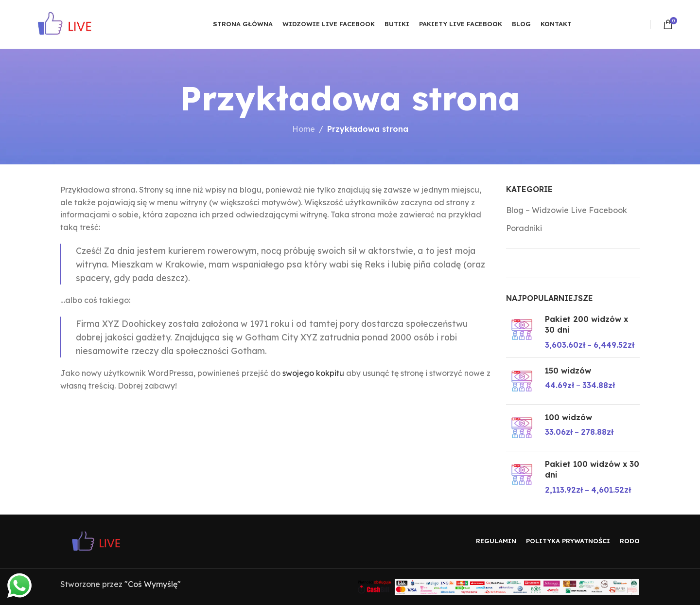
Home (304, 129)
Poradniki (524, 228)
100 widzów (569, 417)
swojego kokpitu (313, 373)
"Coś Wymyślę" (153, 584)
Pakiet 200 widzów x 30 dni (586, 324)
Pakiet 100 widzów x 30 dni (592, 469)
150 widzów (568, 371)
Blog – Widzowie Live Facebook (567, 210)
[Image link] (104, 540)
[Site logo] (73, 23)
